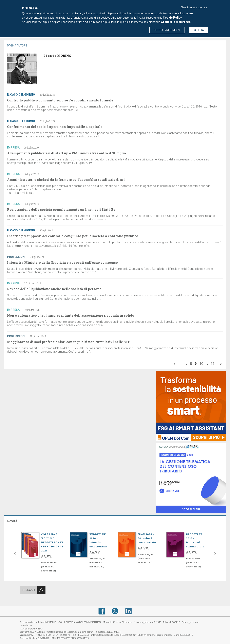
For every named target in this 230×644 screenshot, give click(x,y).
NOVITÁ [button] (12, 521)
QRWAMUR (43, 638)
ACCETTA (199, 30)
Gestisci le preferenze (176, 22)
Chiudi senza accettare (194, 7)
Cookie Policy (172, 18)
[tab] (115, 521)
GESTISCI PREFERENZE (167, 30)
